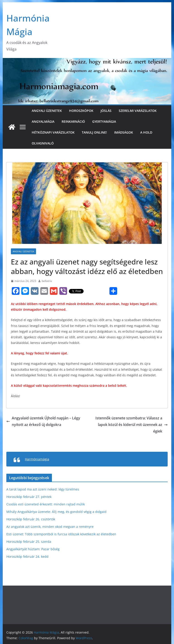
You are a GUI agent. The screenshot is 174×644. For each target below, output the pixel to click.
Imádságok (124, 132)
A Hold (146, 132)
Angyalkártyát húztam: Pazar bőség (33, 549)
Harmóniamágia (37, 459)
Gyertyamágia (104, 121)
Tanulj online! (94, 132)
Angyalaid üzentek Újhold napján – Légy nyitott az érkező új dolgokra (43, 421)
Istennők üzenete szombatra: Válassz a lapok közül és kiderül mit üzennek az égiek (132, 425)
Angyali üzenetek (47, 111)
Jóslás (106, 111)
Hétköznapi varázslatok (53, 132)
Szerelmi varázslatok (138, 111)
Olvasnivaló (43, 143)
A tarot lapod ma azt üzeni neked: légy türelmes (43, 489)
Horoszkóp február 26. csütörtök (31, 519)
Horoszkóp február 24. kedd (27, 556)
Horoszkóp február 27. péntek (29, 497)
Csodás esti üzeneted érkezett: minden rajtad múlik (46, 504)
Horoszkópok (81, 111)
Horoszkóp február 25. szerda (29, 542)
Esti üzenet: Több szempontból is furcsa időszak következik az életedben (61, 534)
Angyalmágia (43, 121)
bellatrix (47, 281)
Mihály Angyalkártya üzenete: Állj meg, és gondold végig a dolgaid (56, 512)
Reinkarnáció (73, 121)
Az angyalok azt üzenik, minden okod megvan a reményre (50, 527)
